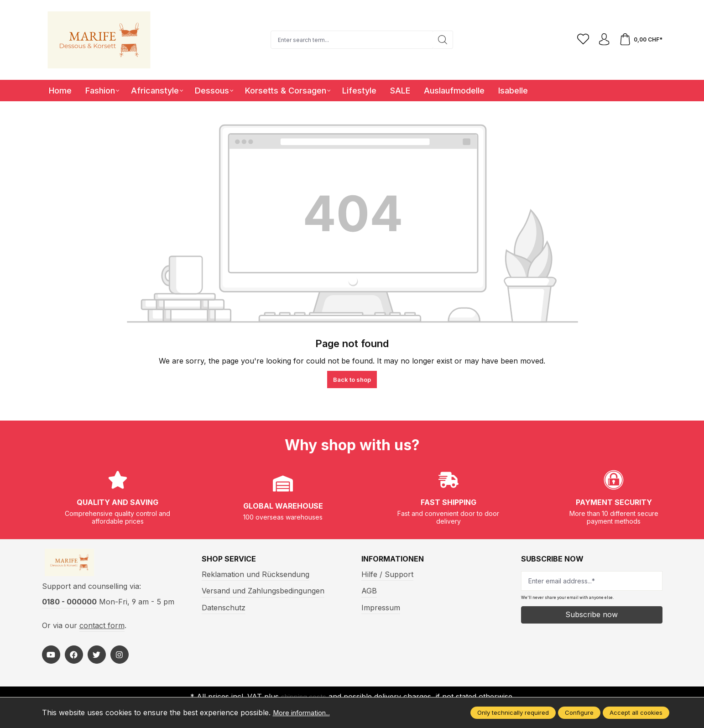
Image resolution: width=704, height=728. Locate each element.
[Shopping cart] (640, 40)
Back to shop (352, 380)
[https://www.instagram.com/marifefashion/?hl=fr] (120, 659)
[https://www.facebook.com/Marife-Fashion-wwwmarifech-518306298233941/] (74, 659)
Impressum (381, 608)
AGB (369, 591)
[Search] (441, 40)
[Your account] (602, 40)
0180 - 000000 (69, 606)
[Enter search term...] (349, 40)
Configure (579, 712)
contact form (102, 629)
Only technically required (513, 712)
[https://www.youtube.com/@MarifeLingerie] (51, 659)
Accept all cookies (636, 712)
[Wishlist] (579, 40)
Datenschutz (224, 608)
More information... (306, 712)
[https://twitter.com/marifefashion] (97, 659)
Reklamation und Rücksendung (256, 574)
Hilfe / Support (387, 574)
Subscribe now (592, 614)
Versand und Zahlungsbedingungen (263, 591)
